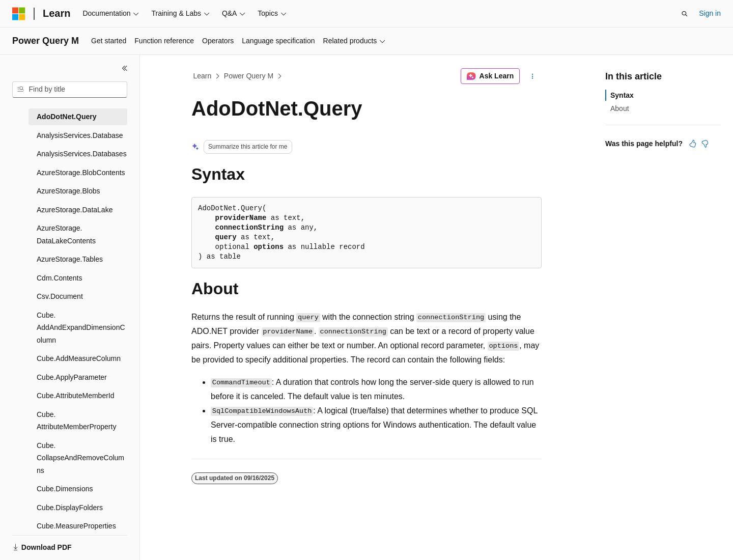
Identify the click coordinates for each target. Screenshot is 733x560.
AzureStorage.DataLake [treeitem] (75, 210)
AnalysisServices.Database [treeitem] (80, 135)
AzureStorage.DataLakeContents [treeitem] (66, 234)
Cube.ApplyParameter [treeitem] (72, 377)
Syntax (622, 95)
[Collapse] (125, 68)
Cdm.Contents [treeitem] (60, 278)
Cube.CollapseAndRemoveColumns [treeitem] (80, 458)
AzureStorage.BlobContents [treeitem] (81, 173)
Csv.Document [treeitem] (60, 296)
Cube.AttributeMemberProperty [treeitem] (76, 421)
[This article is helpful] (693, 144)
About (620, 108)
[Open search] (685, 14)
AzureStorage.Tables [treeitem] (70, 259)
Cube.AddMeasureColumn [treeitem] (79, 358)
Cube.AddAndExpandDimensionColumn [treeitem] (81, 328)
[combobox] (70, 90)
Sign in (710, 13)
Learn (203, 76)
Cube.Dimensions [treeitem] (65, 489)
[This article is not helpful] (705, 144)
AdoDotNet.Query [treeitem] (66, 117)
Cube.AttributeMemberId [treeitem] (76, 396)
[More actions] (533, 76)
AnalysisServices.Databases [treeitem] (82, 154)
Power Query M (249, 76)
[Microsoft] (19, 14)
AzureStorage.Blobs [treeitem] (68, 191)
